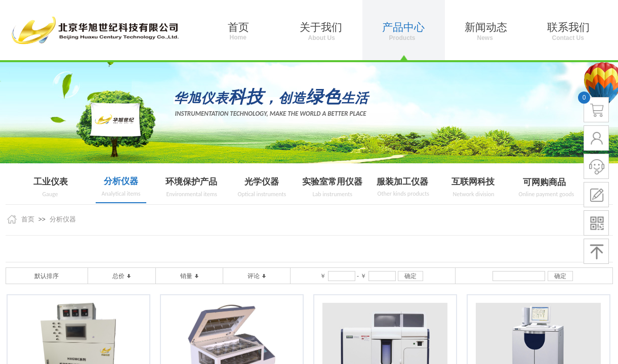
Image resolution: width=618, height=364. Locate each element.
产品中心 (403, 27)
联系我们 (568, 27)
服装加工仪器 (402, 182)
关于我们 (321, 27)
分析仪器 (121, 181)
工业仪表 (51, 182)
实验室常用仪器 (332, 182)
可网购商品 (544, 182)
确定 (410, 276)
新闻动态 (486, 27)
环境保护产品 (191, 182)
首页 (28, 219)
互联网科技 (473, 182)
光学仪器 (262, 182)
